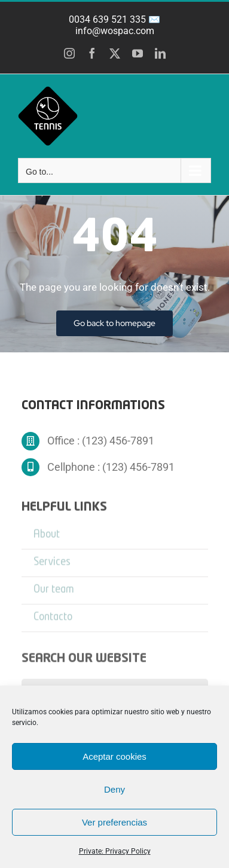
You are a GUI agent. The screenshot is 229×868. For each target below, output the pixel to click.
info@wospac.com (115, 31)
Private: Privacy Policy (115, 851)
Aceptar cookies (114, 756)
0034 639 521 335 (107, 19)
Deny (114, 789)
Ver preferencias (114, 822)
